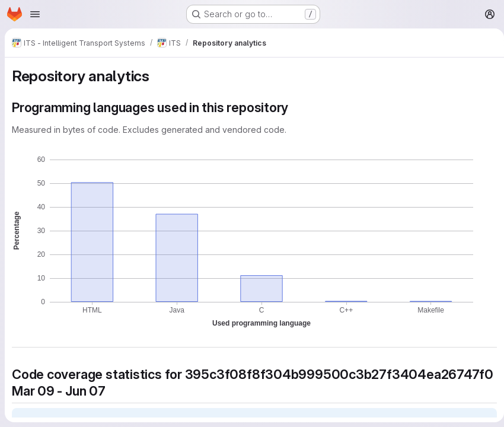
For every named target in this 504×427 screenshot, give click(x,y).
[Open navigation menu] (35, 14)
